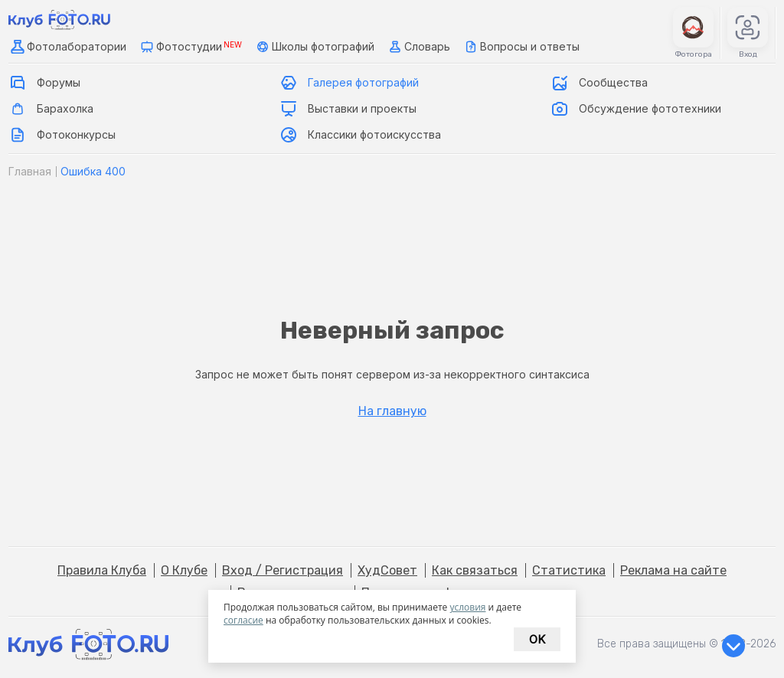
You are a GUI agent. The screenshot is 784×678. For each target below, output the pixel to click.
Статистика (569, 570)
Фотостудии (190, 47)
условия (467, 607)
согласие (243, 620)
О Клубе (184, 570)
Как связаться (475, 570)
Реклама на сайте (673, 570)
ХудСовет (387, 570)
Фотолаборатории (67, 47)
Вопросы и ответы (521, 47)
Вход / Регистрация (283, 570)
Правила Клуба (102, 570)
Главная (30, 171)
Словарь (418, 47)
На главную (392, 411)
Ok (537, 639)
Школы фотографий (314, 47)
